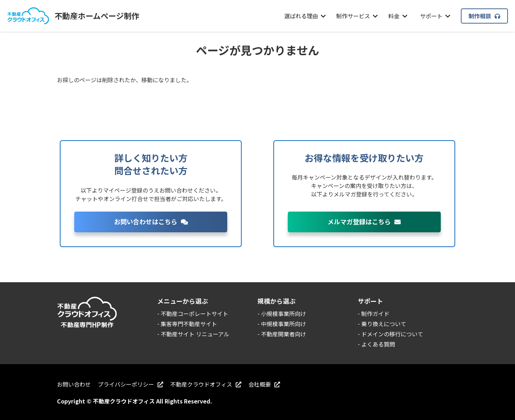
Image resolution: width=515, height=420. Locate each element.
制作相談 (484, 16)
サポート (435, 16)
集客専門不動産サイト (189, 324)
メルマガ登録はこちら (364, 221)
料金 (398, 16)
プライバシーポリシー (131, 384)
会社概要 (264, 384)
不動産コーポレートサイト (195, 314)
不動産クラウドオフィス (206, 384)
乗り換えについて (384, 324)
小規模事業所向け (284, 314)
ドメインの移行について (392, 334)
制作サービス (357, 16)
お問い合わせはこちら (151, 221)
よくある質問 (378, 344)
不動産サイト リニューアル (195, 334)
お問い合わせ (74, 384)
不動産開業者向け (284, 334)
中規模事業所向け (284, 324)
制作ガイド (375, 314)
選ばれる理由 (305, 16)
